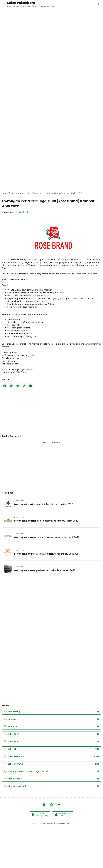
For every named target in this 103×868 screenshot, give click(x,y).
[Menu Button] (4, 4)
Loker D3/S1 (51, 749)
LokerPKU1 (66, 824)
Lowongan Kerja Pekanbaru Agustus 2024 (51, 771)
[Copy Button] (31, 386)
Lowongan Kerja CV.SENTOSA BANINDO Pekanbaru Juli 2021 (46, 554)
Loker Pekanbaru (21, 3)
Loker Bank (51, 742)
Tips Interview (51, 779)
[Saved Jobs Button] (99, 4)
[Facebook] (5, 386)
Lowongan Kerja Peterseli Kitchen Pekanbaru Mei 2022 (44, 504)
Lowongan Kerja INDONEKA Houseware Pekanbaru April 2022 (47, 537)
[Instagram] (52, 805)
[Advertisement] (51, 19)
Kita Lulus (51, 727)
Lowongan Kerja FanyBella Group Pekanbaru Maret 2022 (45, 570)
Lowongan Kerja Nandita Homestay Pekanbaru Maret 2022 (46, 521)
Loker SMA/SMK (51, 764)
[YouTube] (59, 805)
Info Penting (51, 712)
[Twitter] (18, 386)
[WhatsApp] (11, 386)
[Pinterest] (24, 386)
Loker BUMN (51, 734)
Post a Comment (51, 442)
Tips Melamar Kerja (51, 786)
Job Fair (51, 719)
